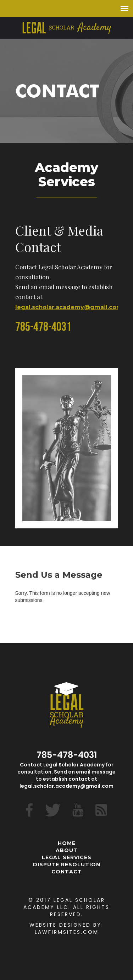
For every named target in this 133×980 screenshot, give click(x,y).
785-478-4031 (43, 328)
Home (67, 843)
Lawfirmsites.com (67, 932)
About (67, 850)
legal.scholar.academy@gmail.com (69, 307)
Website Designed (60, 925)
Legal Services (67, 857)
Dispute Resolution (67, 865)
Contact (67, 872)
